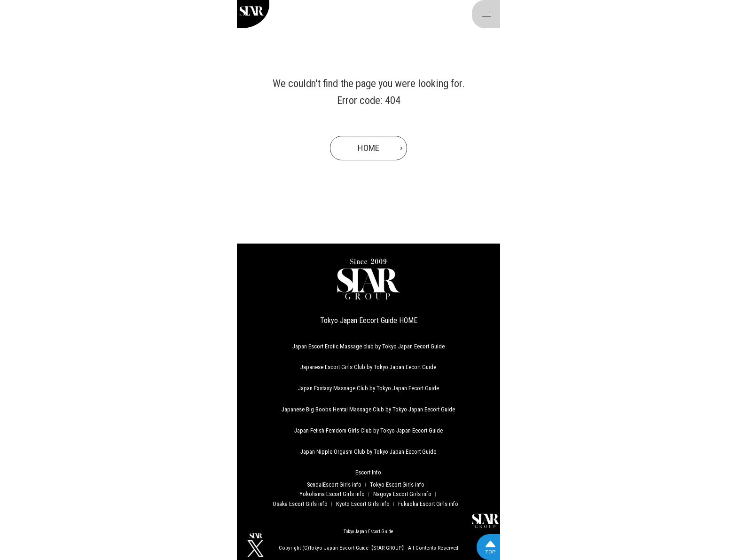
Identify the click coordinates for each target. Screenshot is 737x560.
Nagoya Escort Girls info (402, 494)
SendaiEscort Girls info (334, 485)
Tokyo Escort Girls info (397, 485)
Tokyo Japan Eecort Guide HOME (369, 320)
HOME (368, 148)
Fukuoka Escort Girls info (428, 504)
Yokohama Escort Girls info (332, 494)
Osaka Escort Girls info (300, 504)
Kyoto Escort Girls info (363, 504)
